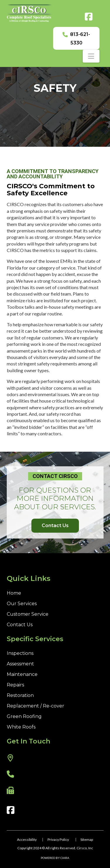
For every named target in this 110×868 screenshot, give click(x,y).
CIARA (65, 858)
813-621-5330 (80, 39)
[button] (91, 56)
